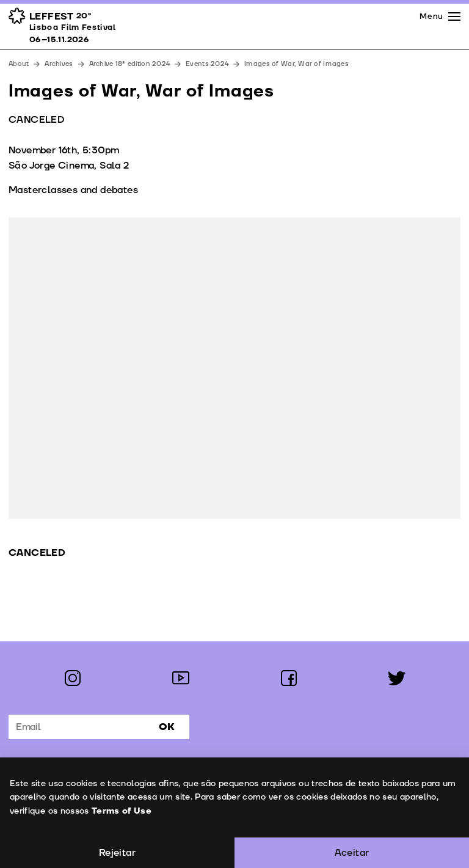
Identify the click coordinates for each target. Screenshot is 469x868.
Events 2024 (207, 64)
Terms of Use (121, 811)
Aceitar (352, 853)
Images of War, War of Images (296, 64)
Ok (167, 727)
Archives (59, 64)
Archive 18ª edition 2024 (130, 64)
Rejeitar (117, 853)
